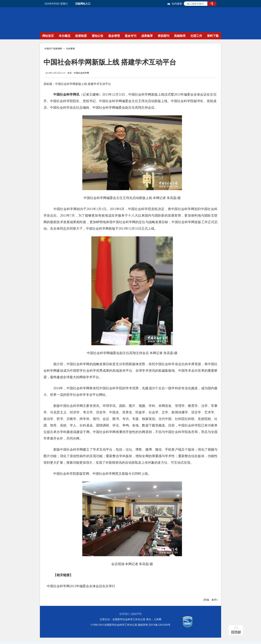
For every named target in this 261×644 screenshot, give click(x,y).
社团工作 (196, 36)
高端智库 (180, 36)
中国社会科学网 (81, 73)
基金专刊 (130, 36)
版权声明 (136, 614)
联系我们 (125, 614)
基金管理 (114, 36)
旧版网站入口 (83, 4)
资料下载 (213, 36)
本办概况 (65, 36)
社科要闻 (71, 49)
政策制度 (81, 36)
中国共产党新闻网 (53, 49)
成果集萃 (147, 36)
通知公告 (98, 36)
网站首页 (48, 36)
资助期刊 (163, 36)
